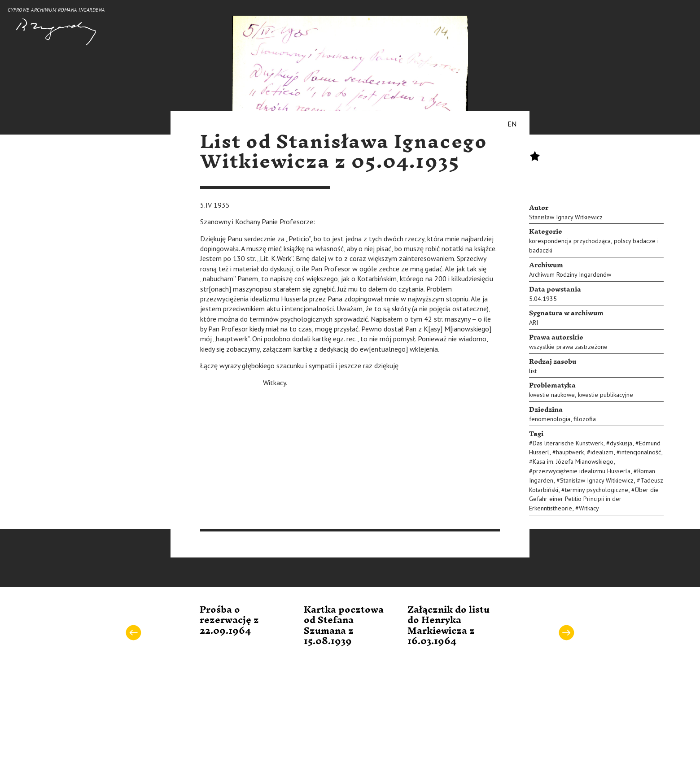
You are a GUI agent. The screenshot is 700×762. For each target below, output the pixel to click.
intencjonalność (641, 452)
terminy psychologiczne (597, 490)
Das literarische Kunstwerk (568, 443)
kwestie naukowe (552, 395)
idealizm (602, 452)
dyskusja (621, 443)
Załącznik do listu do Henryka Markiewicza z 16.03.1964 (448, 626)
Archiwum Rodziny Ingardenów (570, 274)
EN (512, 124)
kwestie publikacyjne (606, 395)
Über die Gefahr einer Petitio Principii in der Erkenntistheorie (594, 499)
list (533, 371)
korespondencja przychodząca (570, 241)
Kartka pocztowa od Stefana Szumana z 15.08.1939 (344, 626)
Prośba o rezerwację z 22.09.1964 (229, 620)
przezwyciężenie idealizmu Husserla (582, 471)
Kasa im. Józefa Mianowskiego (573, 462)
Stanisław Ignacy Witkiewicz (566, 217)
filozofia (585, 419)
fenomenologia (550, 419)
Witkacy (589, 508)
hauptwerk (570, 452)
